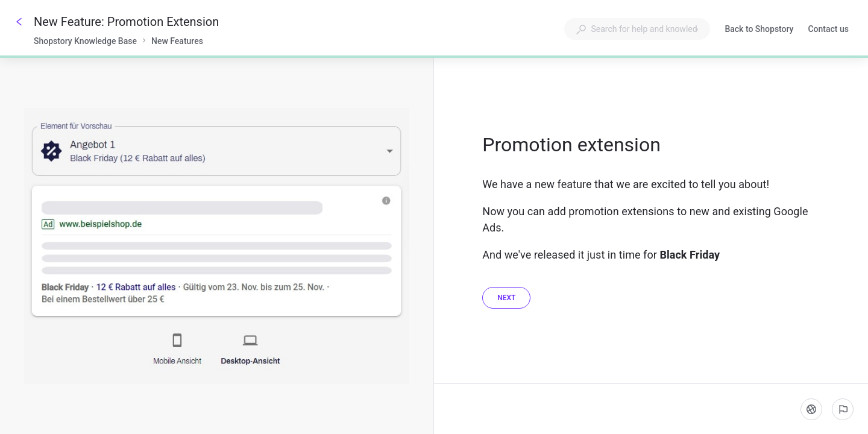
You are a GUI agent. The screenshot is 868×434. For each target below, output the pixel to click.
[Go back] (19, 22)
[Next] (506, 298)
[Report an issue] (843, 409)
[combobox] (637, 29)
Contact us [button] (828, 29)
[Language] (811, 409)
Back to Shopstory (759, 30)
